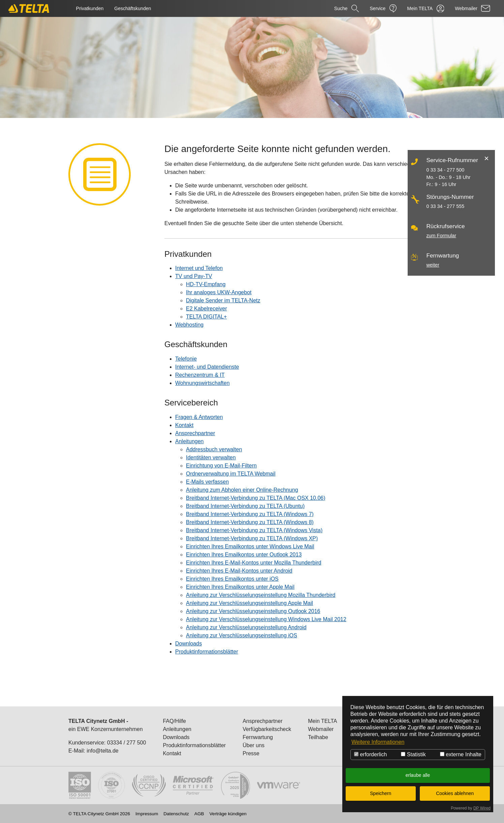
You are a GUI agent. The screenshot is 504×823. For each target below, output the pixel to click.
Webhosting (189, 325)
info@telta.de (103, 751)
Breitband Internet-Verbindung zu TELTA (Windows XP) (252, 538)
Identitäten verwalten (211, 458)
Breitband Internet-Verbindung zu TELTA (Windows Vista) (254, 530)
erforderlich (370, 754)
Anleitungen (190, 441)
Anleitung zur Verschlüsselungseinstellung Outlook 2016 (253, 611)
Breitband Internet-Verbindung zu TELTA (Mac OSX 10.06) (256, 498)
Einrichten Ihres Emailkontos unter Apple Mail (240, 587)
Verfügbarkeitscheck (267, 729)
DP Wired (482, 808)
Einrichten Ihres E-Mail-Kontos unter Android (239, 571)
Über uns (254, 745)
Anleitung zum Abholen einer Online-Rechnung (242, 490)
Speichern (381, 793)
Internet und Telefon (199, 268)
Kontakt (184, 425)
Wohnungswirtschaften (202, 383)
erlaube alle (418, 775)
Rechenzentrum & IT (200, 375)
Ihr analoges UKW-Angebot (219, 292)
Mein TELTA (322, 721)
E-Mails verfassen (207, 482)
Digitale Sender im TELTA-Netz (223, 300)
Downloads (188, 644)
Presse (251, 753)
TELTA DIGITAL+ (206, 317)
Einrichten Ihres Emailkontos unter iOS (232, 579)
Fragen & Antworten (199, 417)
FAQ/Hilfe (174, 721)
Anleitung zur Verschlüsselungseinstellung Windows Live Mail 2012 (266, 619)
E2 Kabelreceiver (207, 309)
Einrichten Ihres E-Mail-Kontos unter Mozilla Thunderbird (254, 563)
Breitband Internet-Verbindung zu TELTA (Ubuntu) (245, 506)
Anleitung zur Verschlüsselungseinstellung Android (246, 627)
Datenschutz (176, 814)
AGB (199, 814)
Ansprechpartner (195, 433)
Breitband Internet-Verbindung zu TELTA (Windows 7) (250, 514)
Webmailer (321, 729)
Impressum (147, 814)
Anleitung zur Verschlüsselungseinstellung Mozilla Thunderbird (261, 595)
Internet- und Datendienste (207, 367)
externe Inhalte (461, 754)
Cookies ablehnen (455, 793)
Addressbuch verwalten (214, 449)
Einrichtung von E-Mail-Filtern (221, 466)
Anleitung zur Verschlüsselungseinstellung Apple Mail (249, 603)
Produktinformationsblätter (207, 652)
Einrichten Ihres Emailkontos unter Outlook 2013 (244, 555)
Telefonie (186, 359)
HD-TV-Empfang (206, 284)
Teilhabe (318, 737)
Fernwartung (258, 737)
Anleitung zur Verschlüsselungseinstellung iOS (242, 635)
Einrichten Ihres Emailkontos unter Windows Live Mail (250, 546)
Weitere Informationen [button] (378, 742)
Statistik (413, 754)
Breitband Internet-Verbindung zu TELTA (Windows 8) (250, 522)
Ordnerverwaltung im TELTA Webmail (231, 474)
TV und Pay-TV (194, 276)
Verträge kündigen (228, 814)
